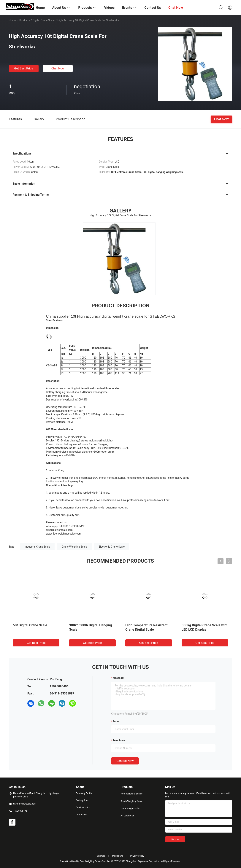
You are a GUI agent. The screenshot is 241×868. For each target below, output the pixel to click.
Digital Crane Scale (44, 20)
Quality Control (83, 807)
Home (12, 20)
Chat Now (58, 68)
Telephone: (119, 740)
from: (116, 721)
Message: (118, 678)
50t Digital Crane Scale (30, 625)
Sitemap (101, 856)
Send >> (175, 839)
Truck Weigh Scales (130, 809)
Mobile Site (118, 856)
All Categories (127, 816)
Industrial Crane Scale (37, 547)
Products (25, 20)
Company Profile (84, 793)
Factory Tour (82, 800)
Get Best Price (24, 68)
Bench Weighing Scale (131, 801)
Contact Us (81, 815)
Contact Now (125, 761)
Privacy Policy (137, 856)
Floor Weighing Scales (131, 794)
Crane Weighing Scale (74, 547)
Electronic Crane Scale (112, 547)
